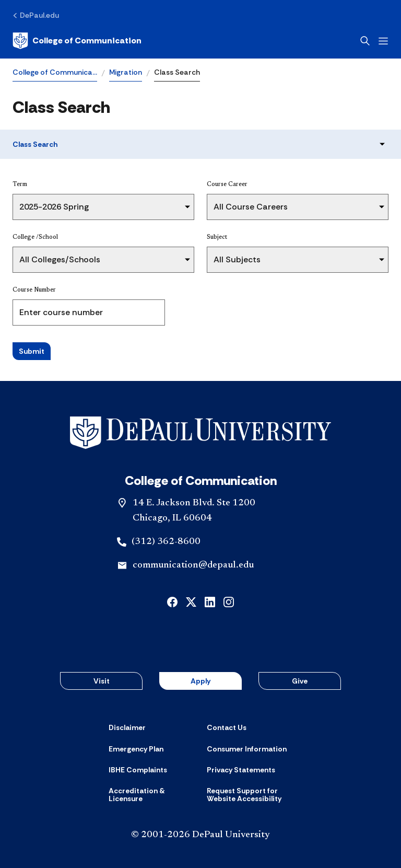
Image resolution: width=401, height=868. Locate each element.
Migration (126, 72)
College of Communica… (55, 72)
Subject (217, 237)
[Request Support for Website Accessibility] (250, 795)
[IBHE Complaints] (138, 770)
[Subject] (298, 260)
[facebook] (172, 601)
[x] (191, 601)
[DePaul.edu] (36, 15)
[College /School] (103, 260)
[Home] (77, 41)
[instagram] (229, 601)
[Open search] (365, 41)
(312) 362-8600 (166, 542)
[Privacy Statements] (241, 770)
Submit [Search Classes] (32, 351)
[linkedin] (210, 601)
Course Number (34, 290)
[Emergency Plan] (136, 749)
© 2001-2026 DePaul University (200, 835)
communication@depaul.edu (193, 565)
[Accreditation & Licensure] (151, 795)
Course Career (227, 184)
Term (20, 184)
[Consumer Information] (247, 749)
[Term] (103, 207)
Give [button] (300, 681)
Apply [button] (200, 681)
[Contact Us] (227, 727)
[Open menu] (383, 41)
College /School (35, 237)
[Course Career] (298, 207)
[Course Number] (89, 313)
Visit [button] (102, 681)
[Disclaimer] (127, 727)
